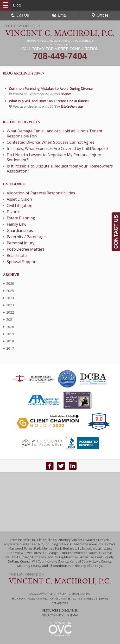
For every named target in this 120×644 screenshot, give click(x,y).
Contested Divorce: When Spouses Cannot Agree (51, 142)
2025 (8, 291)
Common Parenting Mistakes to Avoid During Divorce (51, 89)
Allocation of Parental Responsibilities (41, 193)
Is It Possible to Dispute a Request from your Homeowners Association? (60, 169)
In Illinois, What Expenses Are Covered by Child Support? (58, 149)
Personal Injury (21, 243)
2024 (8, 298)
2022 (8, 312)
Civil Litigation (19, 205)
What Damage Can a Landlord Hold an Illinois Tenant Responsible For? (55, 133)
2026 (8, 283)
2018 (8, 341)
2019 (8, 334)
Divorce (66, 94)
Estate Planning (71, 106)
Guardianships (20, 230)
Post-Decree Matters (26, 249)
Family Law (16, 224)
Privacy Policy (53, 615)
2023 (8, 305)
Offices (100, 15)
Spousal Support (22, 262)
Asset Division (19, 199)
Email (60, 15)
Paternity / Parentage (26, 237)
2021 (8, 319)
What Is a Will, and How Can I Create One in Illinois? (49, 101)
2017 (8, 348)
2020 (8, 327)
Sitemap (73, 615)
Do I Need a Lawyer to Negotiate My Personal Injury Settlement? (54, 157)
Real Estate (17, 255)
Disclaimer (70, 610)
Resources (50, 610)
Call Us (20, 15)
